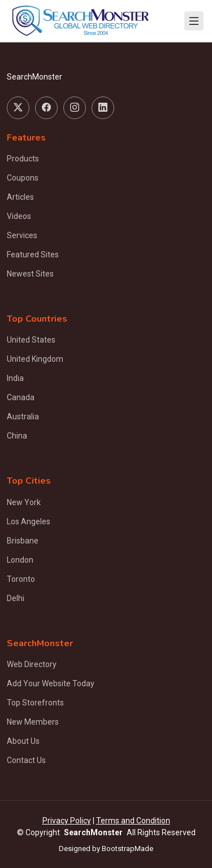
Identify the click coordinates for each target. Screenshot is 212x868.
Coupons (23, 178)
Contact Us (26, 760)
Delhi (16, 598)
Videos (19, 216)
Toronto (21, 579)
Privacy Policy (67, 821)
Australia (23, 417)
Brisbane (23, 541)
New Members (33, 722)
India (15, 378)
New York (24, 502)
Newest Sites (30, 274)
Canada (21, 397)
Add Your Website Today (51, 683)
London (20, 560)
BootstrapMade (127, 849)
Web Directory (32, 664)
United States (31, 340)
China (17, 436)
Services (22, 235)
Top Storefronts (35, 703)
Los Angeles (29, 521)
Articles (20, 197)
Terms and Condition (133, 821)
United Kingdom (35, 359)
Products (23, 159)
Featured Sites (33, 255)
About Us (23, 741)
